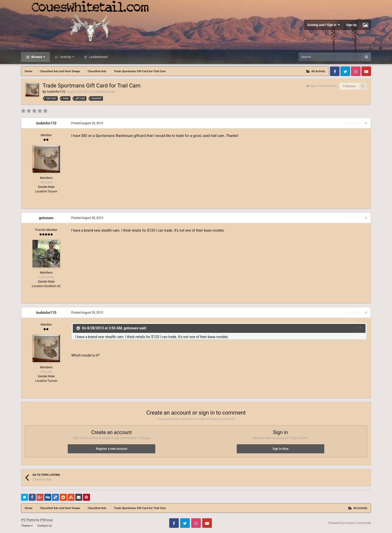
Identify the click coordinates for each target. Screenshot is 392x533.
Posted (87, 123)
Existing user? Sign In (323, 25)
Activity (67, 57)
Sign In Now (280, 449)
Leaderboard (98, 57)
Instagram (356, 71)
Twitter (345, 71)
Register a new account (112, 449)
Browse (38, 57)
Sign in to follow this (323, 86)
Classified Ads (104, 92)
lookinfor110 (56, 92)
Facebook (335, 71)
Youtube (366, 71)
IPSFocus (46, 520)
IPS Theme (28, 520)
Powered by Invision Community (350, 523)
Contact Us (45, 526)
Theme (27, 526)
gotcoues (46, 218)
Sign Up (351, 25)
